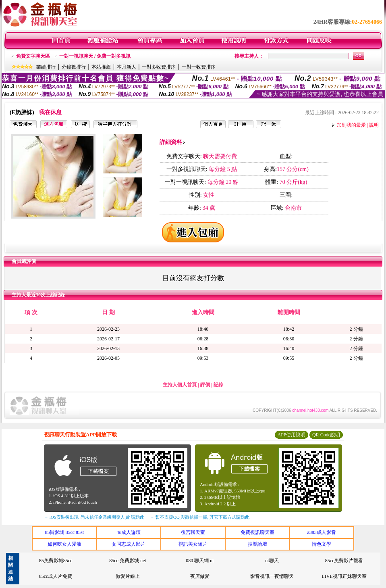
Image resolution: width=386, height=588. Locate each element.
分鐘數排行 (74, 67)
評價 (205, 385)
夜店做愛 (200, 576)
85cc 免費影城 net (128, 561)
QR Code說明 (326, 435)
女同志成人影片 (129, 544)
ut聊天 (272, 561)
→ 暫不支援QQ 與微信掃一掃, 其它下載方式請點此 (200, 517)
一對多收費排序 (159, 67)
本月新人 (127, 67)
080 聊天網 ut (200, 561)
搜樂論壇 (257, 544)
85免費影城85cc (56, 561)
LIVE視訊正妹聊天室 (344, 576)
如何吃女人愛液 (64, 544)
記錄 (218, 385)
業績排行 (46, 67)
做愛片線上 (128, 576)
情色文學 (322, 544)
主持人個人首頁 (180, 385)
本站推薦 (101, 67)
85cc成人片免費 (56, 576)
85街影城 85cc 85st (64, 532)
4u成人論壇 (129, 532)
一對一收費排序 (199, 67)
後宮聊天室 (193, 532)
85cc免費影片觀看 (344, 561)
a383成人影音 (322, 532)
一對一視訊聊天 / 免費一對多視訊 (95, 56)
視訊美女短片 (193, 544)
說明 (374, 125)
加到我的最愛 (351, 125)
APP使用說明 (291, 435)
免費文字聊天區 (33, 56)
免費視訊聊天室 (257, 532)
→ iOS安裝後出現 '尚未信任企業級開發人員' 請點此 (94, 517)
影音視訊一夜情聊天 (272, 576)
